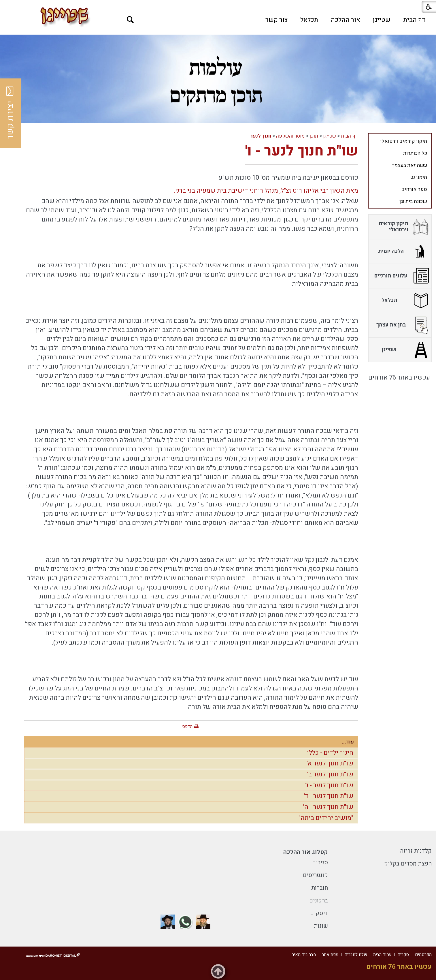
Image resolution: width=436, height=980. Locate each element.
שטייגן (382, 20)
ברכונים (319, 901)
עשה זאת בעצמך (409, 165)
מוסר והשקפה (290, 136)
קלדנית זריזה (416, 851)
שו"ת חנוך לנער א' (330, 763)
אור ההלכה (346, 20)
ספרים (320, 862)
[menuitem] (414, 20)
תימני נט (419, 177)
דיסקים (319, 913)
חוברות (320, 888)
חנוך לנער (261, 136)
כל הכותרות (415, 153)
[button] (130, 20)
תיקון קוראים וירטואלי (404, 141)
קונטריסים (315, 875)
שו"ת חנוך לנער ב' (330, 774)
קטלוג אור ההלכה (306, 852)
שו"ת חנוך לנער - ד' (329, 796)
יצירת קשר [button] (10, 113)
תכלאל (309, 20)
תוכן (314, 136)
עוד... (348, 742)
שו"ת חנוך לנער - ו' (302, 151)
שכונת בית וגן (413, 201)
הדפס (187, 726)
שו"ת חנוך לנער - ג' (329, 785)
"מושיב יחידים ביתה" (326, 818)
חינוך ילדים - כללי (330, 753)
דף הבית (414, 20)
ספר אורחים (414, 189)
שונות (321, 926)
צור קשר (276, 20)
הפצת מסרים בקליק (408, 864)
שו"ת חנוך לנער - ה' (328, 807)
